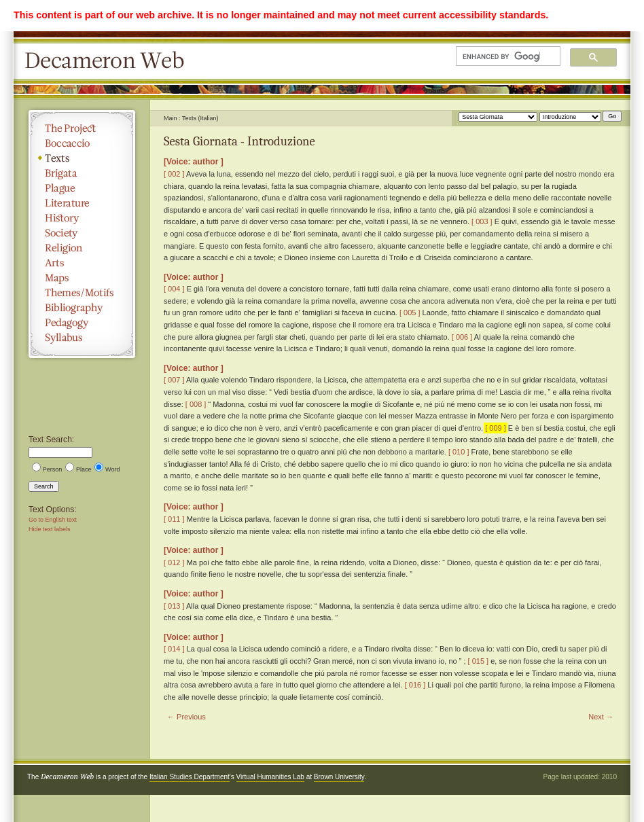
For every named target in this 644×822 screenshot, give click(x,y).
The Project (82, 128)
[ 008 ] (196, 404)
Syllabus (82, 338)
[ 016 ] (415, 685)
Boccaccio (82, 143)
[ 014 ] (174, 649)
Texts (82, 158)
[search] (501, 56)
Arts (82, 263)
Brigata (82, 173)
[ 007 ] (174, 380)
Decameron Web (109, 61)
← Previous (186, 717)
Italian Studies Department (190, 777)
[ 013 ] (174, 606)
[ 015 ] (479, 661)
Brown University (339, 777)
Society (82, 233)
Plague (82, 188)
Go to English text (53, 520)
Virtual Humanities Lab (270, 777)
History (82, 218)
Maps (82, 278)
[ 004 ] (174, 289)
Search (44, 486)
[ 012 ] (174, 562)
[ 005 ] (410, 312)
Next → (601, 717)
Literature (82, 203)
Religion (82, 248)
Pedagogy (82, 323)
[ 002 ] (174, 174)
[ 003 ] (482, 221)
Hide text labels (50, 529)
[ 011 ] (174, 519)
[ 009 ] (496, 428)
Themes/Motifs (82, 293)
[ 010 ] (459, 452)
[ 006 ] (462, 337)
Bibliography (82, 308)
